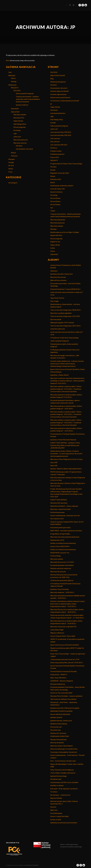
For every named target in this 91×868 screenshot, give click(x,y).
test (52, 208)
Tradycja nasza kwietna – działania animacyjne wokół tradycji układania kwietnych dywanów (28, 99)
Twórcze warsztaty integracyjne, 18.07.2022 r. (66, 326)
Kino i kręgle (54, 301)
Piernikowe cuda (56, 779)
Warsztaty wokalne (20, 115)
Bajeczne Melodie (56, 798)
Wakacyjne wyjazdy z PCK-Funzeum (62, 323)
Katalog (14, 81)
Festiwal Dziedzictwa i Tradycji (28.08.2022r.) (65, 289)
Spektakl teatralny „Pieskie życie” (61, 721)
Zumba (53, 248)
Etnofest (53, 807)
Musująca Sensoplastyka (58, 739)
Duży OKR (54, 462)
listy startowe (55, 142)
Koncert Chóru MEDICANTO (60, 546)
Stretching (17, 130)
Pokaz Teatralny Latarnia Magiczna (62, 770)
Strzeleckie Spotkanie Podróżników (62, 565)
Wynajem (12, 159)
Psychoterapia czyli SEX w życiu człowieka (64, 782)
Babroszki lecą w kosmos (58, 280)
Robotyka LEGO (19, 118)
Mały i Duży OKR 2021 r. (59, 678)
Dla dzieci (19, 146)
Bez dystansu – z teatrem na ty (60, 795)
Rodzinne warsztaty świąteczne (61, 568)
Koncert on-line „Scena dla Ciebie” (61, 693)
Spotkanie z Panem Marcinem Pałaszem (63, 440)
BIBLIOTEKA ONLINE (58, 75)
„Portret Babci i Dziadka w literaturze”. (63, 773)
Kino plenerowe (55, 730)
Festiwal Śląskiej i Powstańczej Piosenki (63, 671)
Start (10, 72)
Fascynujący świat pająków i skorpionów (64, 752)
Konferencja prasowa (57, 512)
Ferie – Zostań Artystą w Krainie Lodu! (63, 761)
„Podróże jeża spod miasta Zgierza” (62, 580)
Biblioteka (12, 75)
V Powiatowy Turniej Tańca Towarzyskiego (64, 338)
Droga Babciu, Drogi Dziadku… (61, 534)
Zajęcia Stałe (15, 112)
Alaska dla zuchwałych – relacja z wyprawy (64, 506)
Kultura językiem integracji (25, 93)
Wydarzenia (12, 85)
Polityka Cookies (56, 151)
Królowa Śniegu (56, 556)
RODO (11, 169)
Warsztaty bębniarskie (58, 220)
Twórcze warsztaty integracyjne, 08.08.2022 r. (66, 310)
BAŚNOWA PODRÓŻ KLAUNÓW (61, 711)
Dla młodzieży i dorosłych (24, 149)
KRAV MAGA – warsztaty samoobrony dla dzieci (66, 531)
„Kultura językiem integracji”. (60, 341)
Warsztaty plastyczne (21, 140)
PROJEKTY (15, 88)
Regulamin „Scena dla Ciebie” (60, 173)
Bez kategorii (13, 183)
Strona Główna (55, 198)
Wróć (8, 60)
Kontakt (11, 162)
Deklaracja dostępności (58, 82)
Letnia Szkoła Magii (57, 630)
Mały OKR (54, 466)
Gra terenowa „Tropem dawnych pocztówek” (65, 101)
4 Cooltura (54, 792)
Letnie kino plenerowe (58, 329)
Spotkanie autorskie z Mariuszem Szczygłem (65, 708)
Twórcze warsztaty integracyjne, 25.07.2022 (65, 316)
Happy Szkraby (18, 121)
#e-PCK (11, 166)
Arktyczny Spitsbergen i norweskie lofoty (64, 749)
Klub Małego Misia (20, 124)
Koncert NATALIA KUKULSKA (60, 714)
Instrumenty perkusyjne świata (60, 527)
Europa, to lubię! (56, 820)
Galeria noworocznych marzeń (60, 97)
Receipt (53, 170)
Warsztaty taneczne (20, 143)
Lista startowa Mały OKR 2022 (61, 135)
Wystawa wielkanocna (58, 684)
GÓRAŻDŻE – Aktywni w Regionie (62, 681)
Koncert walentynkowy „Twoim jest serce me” (65, 516)
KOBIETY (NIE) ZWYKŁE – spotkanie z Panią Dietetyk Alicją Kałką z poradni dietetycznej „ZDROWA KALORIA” (65, 445)
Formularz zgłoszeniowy (58, 94)
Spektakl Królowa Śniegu (58, 776)
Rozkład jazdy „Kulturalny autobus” (62, 186)
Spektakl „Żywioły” (56, 717)
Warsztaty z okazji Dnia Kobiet (61, 509)
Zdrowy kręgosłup (19, 127)
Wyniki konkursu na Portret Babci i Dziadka (65, 232)
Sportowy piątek (56, 319)
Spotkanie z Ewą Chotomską (60, 589)
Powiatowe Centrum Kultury (15, 865)
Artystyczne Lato (56, 727)
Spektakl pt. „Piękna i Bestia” (60, 375)
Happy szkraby (55, 245)
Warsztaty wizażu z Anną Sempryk (61, 746)
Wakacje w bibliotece (57, 633)
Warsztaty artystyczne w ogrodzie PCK (63, 627)
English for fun (55, 242)
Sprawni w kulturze (22, 105)
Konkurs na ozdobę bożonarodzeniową (63, 543)
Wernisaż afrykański (57, 743)
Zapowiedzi (15, 109)
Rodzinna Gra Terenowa (58, 733)
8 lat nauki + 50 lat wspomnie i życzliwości (64, 789)
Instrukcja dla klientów (58, 113)
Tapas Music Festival (57, 298)
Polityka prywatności (57, 154)
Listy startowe (55, 138)
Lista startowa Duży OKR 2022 (61, 132)
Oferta (13, 78)
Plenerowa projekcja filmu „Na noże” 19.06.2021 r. (67, 663)
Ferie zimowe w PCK (57, 519)
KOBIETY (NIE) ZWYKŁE (59, 500)
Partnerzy (14, 156)
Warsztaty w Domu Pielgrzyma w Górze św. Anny (66, 459)
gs (51, 104)
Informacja (54, 110)
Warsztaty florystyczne (58, 277)
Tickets (53, 211)
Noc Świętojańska (56, 813)
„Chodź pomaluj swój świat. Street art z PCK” (65, 659)
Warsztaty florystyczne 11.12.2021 (62, 562)
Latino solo (17, 137)
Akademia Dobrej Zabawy (59, 724)
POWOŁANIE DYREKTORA (60, 736)
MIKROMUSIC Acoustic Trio (60, 553)
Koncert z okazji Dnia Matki (59, 816)
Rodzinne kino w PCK (57, 540)
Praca (10, 172)
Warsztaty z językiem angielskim (61, 313)
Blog (52, 79)
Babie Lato (54, 810)
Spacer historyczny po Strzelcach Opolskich (65, 645)
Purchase (53, 167)
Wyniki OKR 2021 (56, 235)
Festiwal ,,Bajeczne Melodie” (60, 91)
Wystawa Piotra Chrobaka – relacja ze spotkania (66, 696)
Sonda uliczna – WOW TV (59, 675)
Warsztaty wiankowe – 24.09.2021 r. (62, 592)
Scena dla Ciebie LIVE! (58, 189)
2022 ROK (17, 91)
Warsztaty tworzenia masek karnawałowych (65, 537)
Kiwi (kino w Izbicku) (57, 785)
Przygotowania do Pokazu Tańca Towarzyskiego (66, 164)
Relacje (13, 153)
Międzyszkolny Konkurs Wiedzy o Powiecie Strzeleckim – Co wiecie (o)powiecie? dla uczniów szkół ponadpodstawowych (66, 454)
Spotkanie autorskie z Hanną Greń (61, 274)
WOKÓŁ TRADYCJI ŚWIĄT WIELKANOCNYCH (66, 469)
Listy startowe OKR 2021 (59, 145)
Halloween (54, 271)
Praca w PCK (55, 157)
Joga (15, 133)
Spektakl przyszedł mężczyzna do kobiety (64, 823)
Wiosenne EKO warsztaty (59, 503)
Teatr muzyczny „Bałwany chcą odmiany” (64, 699)
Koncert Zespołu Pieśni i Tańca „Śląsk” (63, 636)
